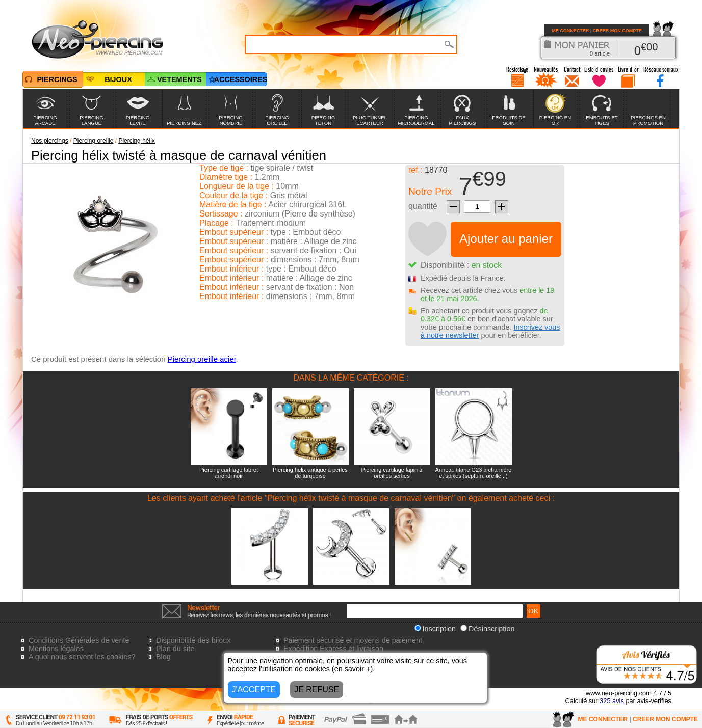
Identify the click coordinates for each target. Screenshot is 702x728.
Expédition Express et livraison (333, 649)
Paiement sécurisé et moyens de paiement (353, 640)
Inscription (435, 629)
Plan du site (175, 649)
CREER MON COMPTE (617, 31)
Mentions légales (56, 649)
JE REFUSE (317, 690)
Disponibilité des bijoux (193, 640)
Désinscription (487, 629)
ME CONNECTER (570, 31)
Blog (163, 657)
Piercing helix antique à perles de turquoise (310, 473)
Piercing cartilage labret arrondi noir (229, 473)
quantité (423, 206)
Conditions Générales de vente (79, 640)
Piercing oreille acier (202, 359)
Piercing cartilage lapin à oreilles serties (392, 473)
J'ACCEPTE (254, 690)
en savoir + (353, 669)
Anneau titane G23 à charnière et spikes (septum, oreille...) (474, 473)
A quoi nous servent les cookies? (82, 657)
